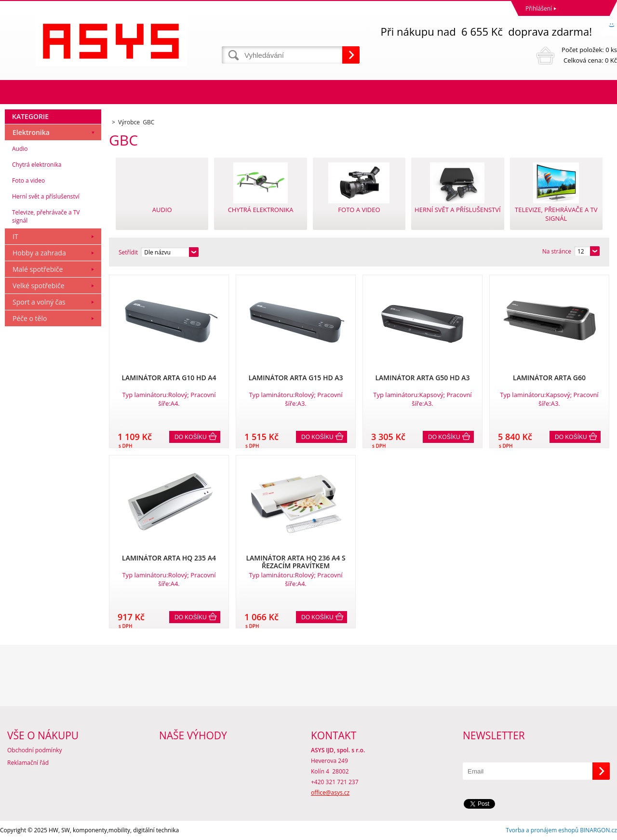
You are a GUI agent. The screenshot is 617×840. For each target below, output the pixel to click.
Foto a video (28, 180)
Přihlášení (539, 8)
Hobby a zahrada (39, 253)
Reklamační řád (28, 763)
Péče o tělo (30, 318)
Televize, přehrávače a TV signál (46, 216)
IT (15, 236)
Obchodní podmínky (35, 750)
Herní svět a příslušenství (46, 196)
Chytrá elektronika (37, 165)
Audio (20, 149)
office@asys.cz (330, 793)
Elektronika (31, 132)
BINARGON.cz (598, 830)
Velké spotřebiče (39, 286)
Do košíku (191, 437)
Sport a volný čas (39, 302)
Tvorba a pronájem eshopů (542, 830)
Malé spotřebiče (38, 269)
